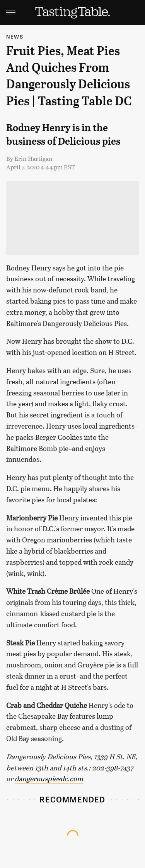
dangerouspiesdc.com (49, 778)
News (15, 36)
